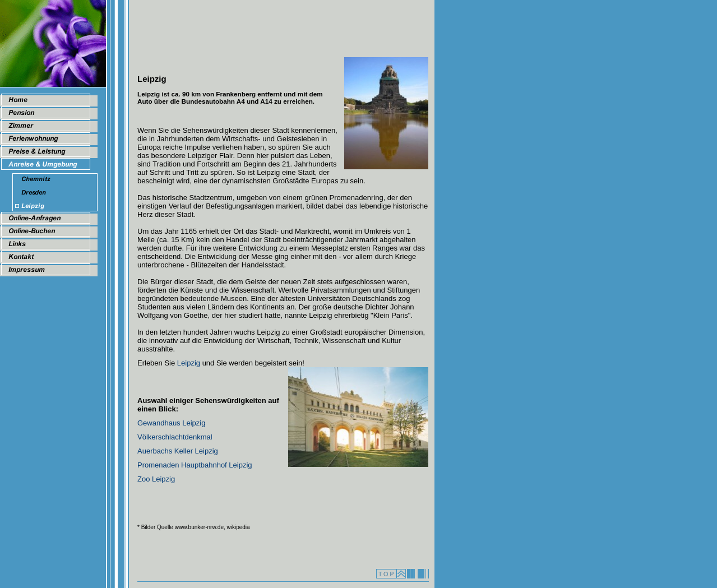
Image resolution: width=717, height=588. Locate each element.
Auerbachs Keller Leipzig (178, 451)
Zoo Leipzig (156, 479)
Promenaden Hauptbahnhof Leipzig (195, 465)
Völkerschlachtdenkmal (175, 437)
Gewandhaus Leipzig (171, 423)
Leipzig (189, 363)
